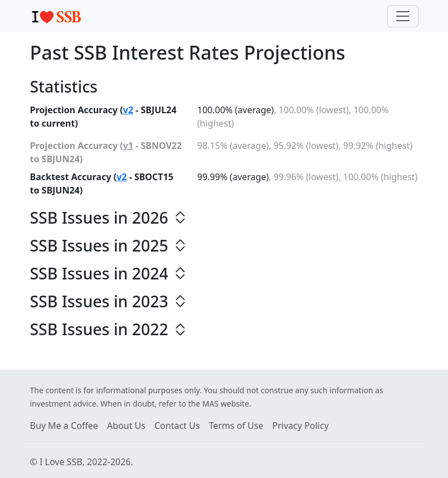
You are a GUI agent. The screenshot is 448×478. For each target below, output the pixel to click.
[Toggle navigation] (403, 16)
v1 (128, 146)
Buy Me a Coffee (64, 426)
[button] (224, 218)
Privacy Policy (300, 426)
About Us (126, 426)
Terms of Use (236, 426)
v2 (128, 110)
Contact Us (177, 426)
